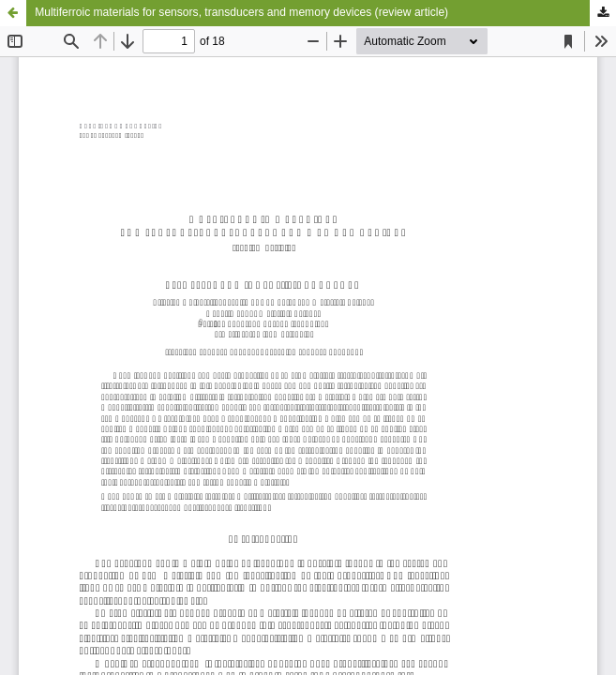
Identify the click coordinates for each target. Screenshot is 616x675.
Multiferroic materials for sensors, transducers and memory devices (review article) (241, 12)
